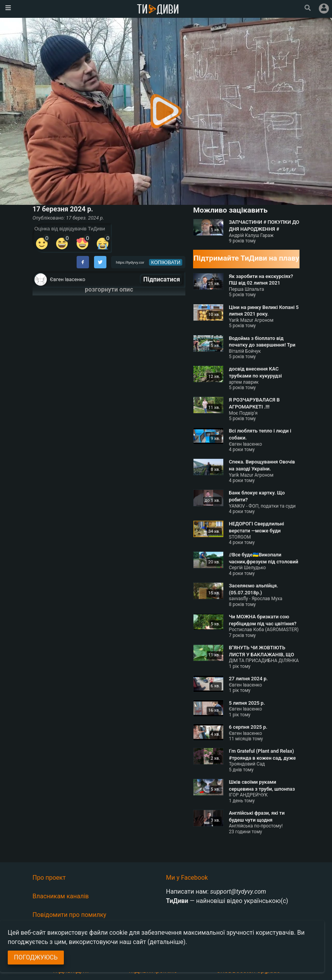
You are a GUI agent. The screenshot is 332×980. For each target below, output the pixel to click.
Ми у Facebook (187, 878)
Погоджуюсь (36, 957)
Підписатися (162, 279)
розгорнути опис (109, 289)
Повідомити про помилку (69, 915)
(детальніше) (166, 942)
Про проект (49, 878)
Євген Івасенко (68, 279)
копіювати (166, 262)
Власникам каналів (61, 896)
